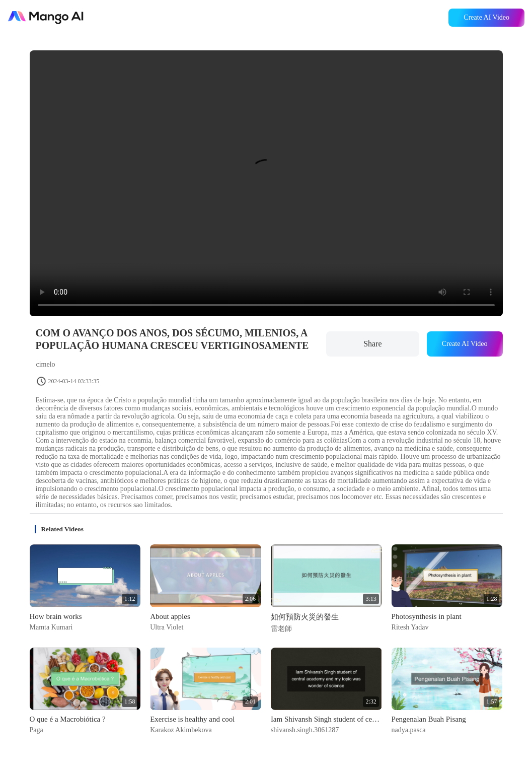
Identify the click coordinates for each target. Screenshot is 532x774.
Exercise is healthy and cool (192, 719)
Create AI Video (486, 17)
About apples (170, 616)
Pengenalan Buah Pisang (429, 719)
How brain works (56, 616)
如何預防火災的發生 (305, 617)
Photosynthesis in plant (427, 616)
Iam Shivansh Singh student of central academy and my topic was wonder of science (326, 719)
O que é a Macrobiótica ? (68, 719)
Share (372, 344)
